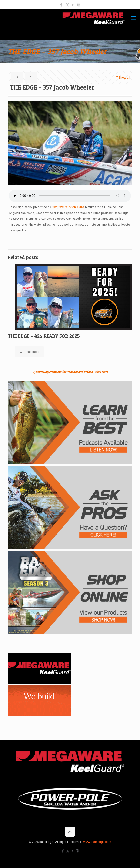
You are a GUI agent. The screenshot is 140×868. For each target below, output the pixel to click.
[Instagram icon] (79, 5)
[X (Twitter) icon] (67, 5)
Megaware (60, 207)
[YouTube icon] (73, 5)
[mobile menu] (134, 18)
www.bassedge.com (97, 842)
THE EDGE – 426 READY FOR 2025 (44, 336)
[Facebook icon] (62, 5)
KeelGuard (76, 207)
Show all (123, 78)
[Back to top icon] (70, 832)
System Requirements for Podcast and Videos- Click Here (70, 372)
